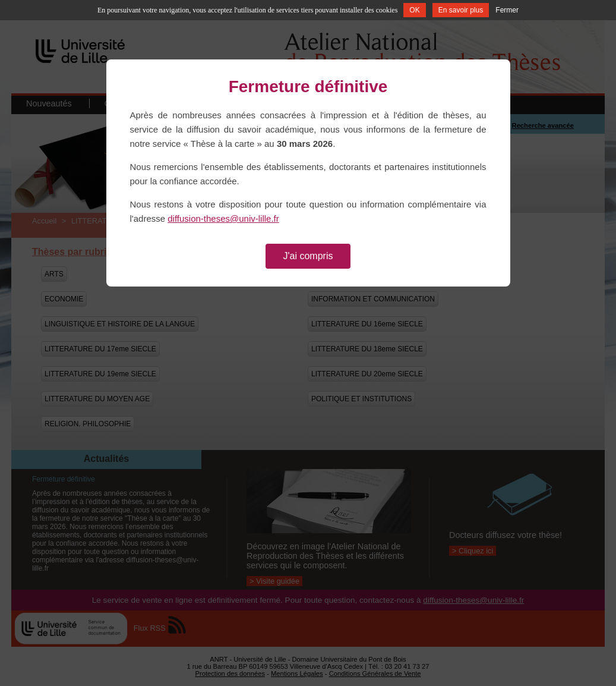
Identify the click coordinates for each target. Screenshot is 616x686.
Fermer (507, 10)
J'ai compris (308, 256)
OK (414, 10)
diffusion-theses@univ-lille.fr (223, 218)
